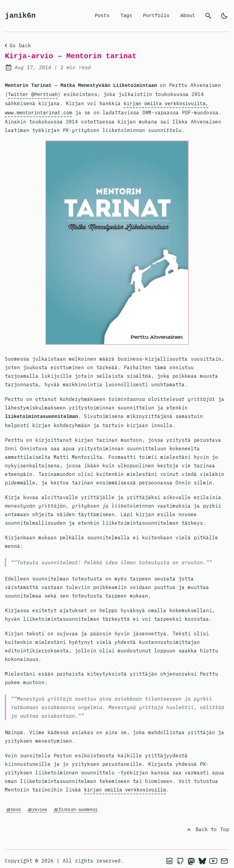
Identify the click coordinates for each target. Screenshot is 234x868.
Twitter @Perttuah (33, 94)
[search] (208, 16)
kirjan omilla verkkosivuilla (125, 787)
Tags (126, 16)
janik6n (20, 16)
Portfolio (156, 16)
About (188, 16)
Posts (102, 16)
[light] (224, 16)
